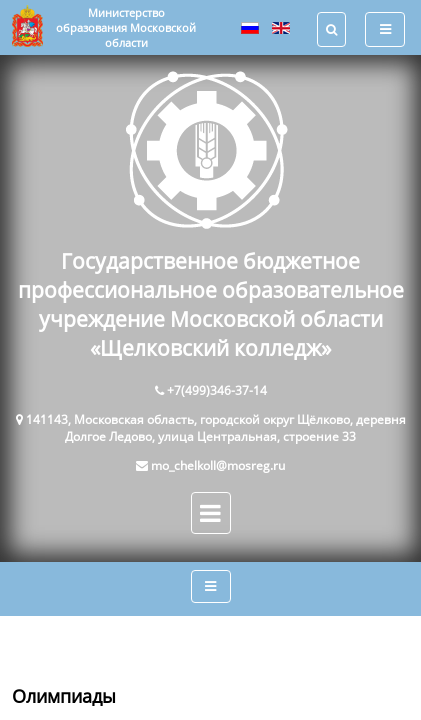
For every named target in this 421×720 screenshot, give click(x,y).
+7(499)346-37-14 (217, 390)
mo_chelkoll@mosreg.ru (218, 465)
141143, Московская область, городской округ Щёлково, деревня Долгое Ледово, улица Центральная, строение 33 (216, 428)
